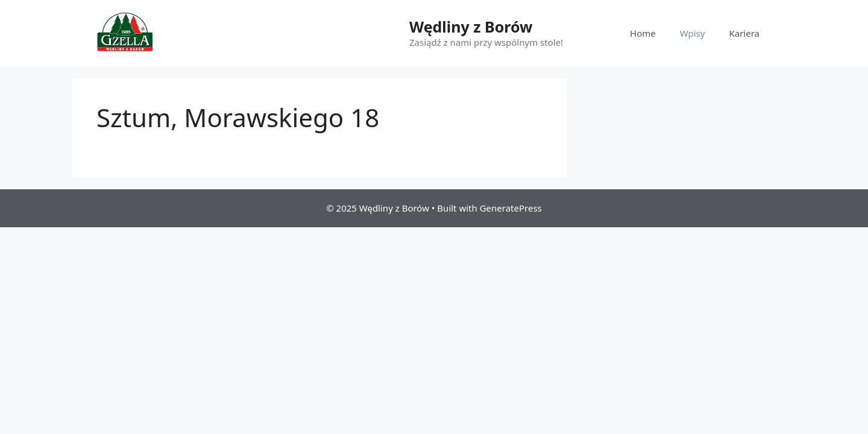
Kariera (744, 33)
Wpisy (693, 33)
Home (643, 33)
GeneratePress (511, 208)
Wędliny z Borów (471, 27)
